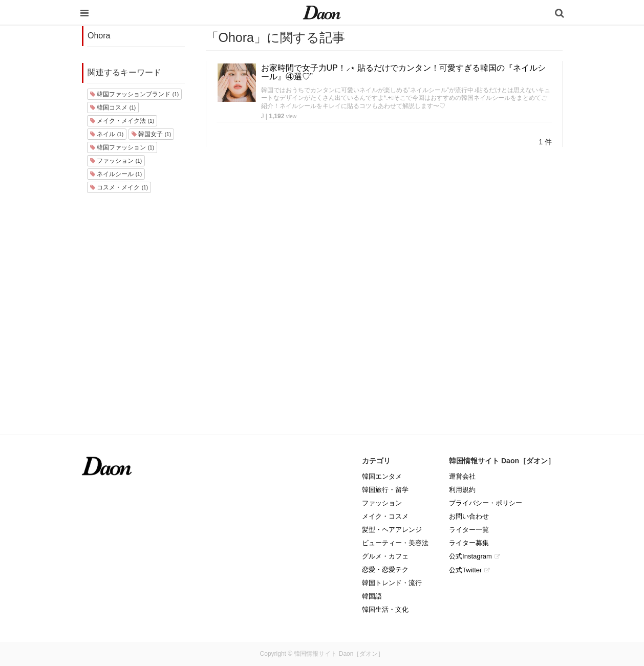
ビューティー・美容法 (395, 543)
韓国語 (372, 596)
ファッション (116, 161)
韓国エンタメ (382, 476)
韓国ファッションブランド (134, 94)
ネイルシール (116, 174)
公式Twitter (465, 570)
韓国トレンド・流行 (392, 583)
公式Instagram (470, 556)
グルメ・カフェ (385, 556)
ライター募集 (469, 543)
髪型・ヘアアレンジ (392, 530)
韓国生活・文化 (385, 609)
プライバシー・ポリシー (486, 503)
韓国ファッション (122, 147)
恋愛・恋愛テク (385, 570)
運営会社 (462, 476)
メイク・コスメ (385, 516)
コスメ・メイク (119, 187)
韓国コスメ (113, 108)
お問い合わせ (469, 516)
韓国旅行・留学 (385, 490)
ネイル (107, 134)
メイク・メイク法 (122, 121)
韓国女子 (151, 134)
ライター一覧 (469, 530)
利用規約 (462, 490)
